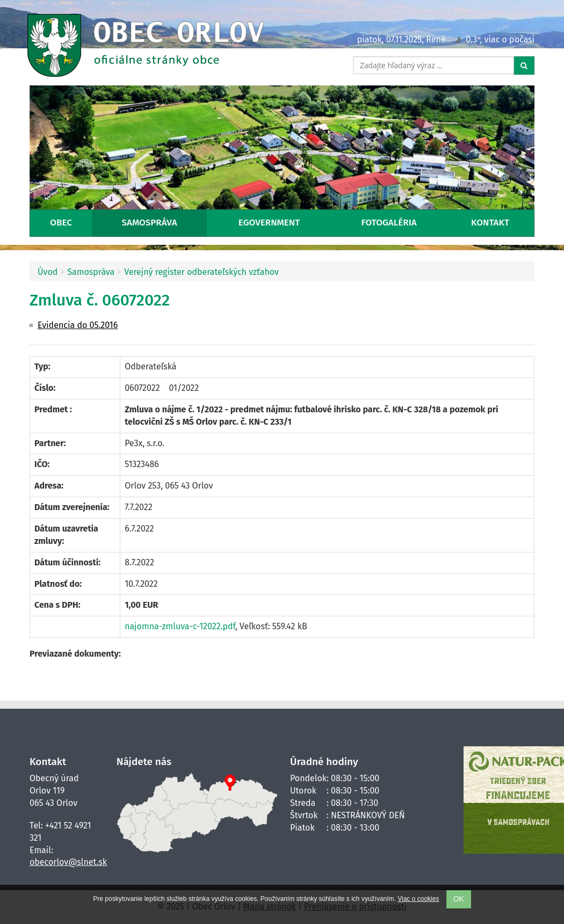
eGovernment (269, 223)
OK (459, 899)
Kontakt (490, 223)
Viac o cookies (418, 899)
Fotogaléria (389, 223)
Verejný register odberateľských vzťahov (201, 272)
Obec (61, 223)
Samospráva (150, 223)
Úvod (48, 272)
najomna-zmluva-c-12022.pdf (180, 626)
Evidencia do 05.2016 (78, 325)
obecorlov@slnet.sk (68, 862)
